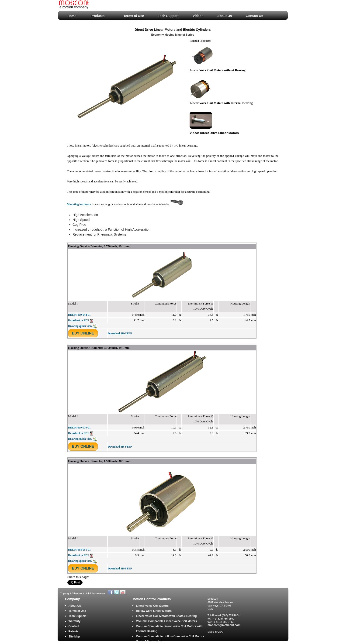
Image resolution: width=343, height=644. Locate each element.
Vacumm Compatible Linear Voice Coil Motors (166, 621)
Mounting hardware (79, 204)
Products (98, 16)
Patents (73, 631)
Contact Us (254, 16)
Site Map (74, 637)
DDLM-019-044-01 (79, 315)
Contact (74, 626)
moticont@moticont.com (224, 625)
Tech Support (168, 16)
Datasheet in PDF (81, 320)
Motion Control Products (152, 599)
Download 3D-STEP (120, 333)
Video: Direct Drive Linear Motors (214, 133)
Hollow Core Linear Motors (154, 611)
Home (72, 16)
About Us (225, 16)
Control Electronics (149, 641)
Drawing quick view (83, 326)
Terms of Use (134, 16)
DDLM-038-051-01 (79, 550)
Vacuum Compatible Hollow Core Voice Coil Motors (170, 636)
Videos (198, 16)
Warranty (74, 621)
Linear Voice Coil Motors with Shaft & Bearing (166, 616)
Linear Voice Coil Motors (152, 606)
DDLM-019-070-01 (79, 428)
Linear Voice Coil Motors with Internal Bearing (221, 103)
